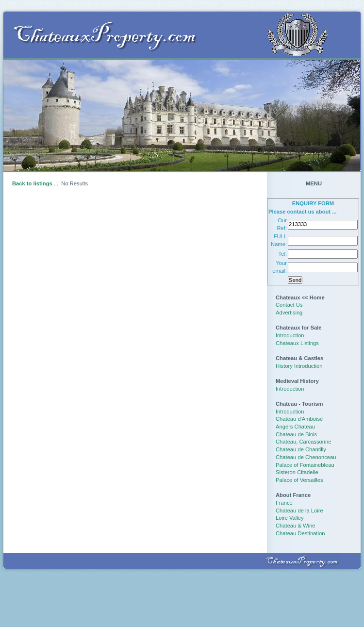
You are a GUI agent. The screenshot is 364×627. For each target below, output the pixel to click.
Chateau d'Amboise (299, 419)
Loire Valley (290, 518)
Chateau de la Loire (299, 511)
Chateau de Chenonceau (306, 457)
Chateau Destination (300, 533)
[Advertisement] (182, 596)
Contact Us (289, 305)
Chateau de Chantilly (301, 449)
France (284, 503)
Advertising (289, 313)
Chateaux (288, 297)
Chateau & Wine (295, 526)
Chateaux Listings (297, 343)
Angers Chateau (295, 427)
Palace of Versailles (299, 480)
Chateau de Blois (296, 434)
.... (36, 183)
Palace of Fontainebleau (305, 465)
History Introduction (299, 366)
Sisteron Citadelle (297, 472)
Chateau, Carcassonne (303, 442)
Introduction (290, 335)
